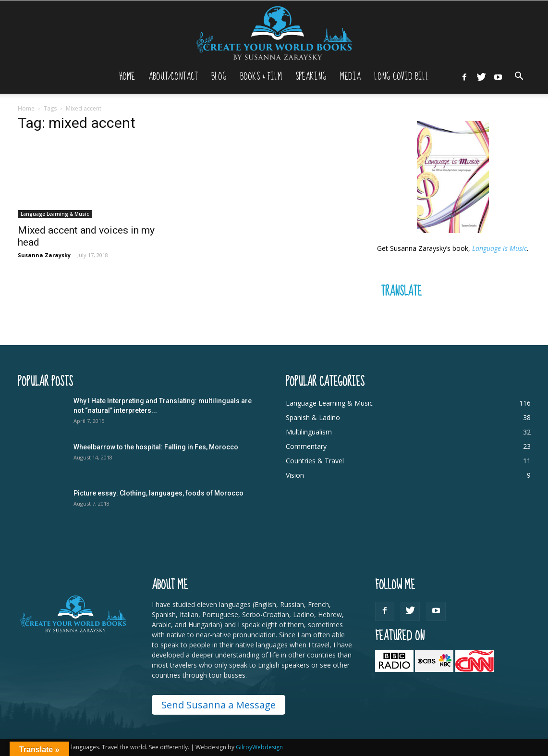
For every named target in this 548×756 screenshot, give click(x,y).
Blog (219, 77)
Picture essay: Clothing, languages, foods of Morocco (158, 493)
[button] (519, 77)
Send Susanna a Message (219, 705)
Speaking (311, 77)
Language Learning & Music (55, 214)
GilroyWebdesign (259, 747)
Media (350, 77)
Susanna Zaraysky (44, 255)
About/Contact (173, 77)
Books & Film (261, 77)
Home (127, 77)
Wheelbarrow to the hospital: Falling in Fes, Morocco (156, 447)
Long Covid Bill (402, 77)
